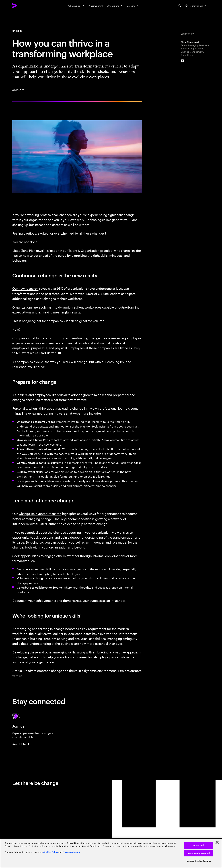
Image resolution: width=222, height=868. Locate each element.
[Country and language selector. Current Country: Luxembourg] (196, 6)
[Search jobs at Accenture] (21, 744)
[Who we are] (115, 6)
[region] (111, 853)
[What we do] (76, 6)
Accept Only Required (199, 853)
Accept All (199, 845)
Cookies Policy (51, 852)
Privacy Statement (71, 852)
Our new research (25, 288)
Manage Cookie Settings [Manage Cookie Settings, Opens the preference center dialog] (199, 861)
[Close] (217, 842)
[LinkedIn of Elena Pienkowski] (182, 61)
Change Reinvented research (40, 514)
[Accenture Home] (22, 6)
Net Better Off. (51, 353)
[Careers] (133, 6)
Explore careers (130, 671)
